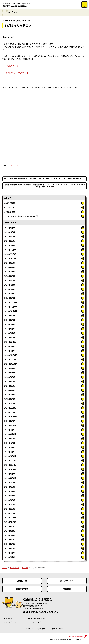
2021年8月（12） (11, 478)
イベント (14, 165)
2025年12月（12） (11, 250)
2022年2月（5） (10, 452)
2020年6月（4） (10, 540)
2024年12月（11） (11, 302)
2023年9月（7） (10, 368)
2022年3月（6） (10, 447)
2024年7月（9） (10, 324)
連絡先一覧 (22, 581)
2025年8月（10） (11, 267)
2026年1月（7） (10, 245)
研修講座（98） (10, 212)
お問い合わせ (22, 589)
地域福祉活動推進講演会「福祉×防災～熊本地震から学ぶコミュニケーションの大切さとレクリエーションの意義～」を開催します (45, 186)
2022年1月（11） (11, 456)
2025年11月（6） (11, 254)
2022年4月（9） (10, 443)
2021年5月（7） (10, 491)
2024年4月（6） (10, 337)
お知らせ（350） (10, 203)
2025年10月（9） (11, 258)
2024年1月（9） (10, 351)
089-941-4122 (41, 612)
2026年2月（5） (10, 241)
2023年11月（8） (11, 359)
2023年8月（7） (10, 373)
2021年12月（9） (11, 460)
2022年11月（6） (11, 412)
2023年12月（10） (11, 355)
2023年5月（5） (10, 386)
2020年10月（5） (11, 522)
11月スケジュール (14, 66)
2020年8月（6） (10, 531)
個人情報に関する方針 (37, 618)
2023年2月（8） (10, 399)
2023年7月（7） (10, 377)
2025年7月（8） (10, 272)
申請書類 (67, 589)
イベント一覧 (14, 568)
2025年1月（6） (10, 298)
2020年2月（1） (10, 557)
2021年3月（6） (10, 500)
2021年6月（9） (10, 487)
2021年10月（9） (11, 469)
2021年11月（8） (11, 465)
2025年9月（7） (10, 263)
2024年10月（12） (11, 311)
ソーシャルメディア (36, 622)
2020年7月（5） (10, 535)
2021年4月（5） (10, 496)
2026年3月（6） (10, 236)
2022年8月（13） (11, 425)
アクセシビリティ (10, 622)
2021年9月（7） (10, 474)
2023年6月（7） (10, 381)
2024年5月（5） (10, 333)
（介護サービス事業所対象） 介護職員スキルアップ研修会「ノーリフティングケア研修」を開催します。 (46, 179)
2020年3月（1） (10, 553)
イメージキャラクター (67, 581)
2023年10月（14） (11, 364)
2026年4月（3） (10, 232)
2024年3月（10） (11, 342)
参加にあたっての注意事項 (18, 73)
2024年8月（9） (10, 320)
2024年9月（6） (10, 316)
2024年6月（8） (10, 329)
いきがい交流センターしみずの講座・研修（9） (21, 216)
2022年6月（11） (11, 434)
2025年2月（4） (10, 294)
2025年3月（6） (10, 289)
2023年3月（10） (11, 395)
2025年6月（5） (10, 276)
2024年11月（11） (11, 307)
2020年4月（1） (10, 548)
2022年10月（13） (11, 417)
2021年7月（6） (10, 482)
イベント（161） (10, 207)
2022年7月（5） (10, 430)
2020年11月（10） (11, 518)
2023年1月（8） (10, 403)
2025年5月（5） (10, 280)
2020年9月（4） (10, 526)
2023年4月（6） (10, 390)
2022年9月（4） (10, 421)
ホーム (5, 568)
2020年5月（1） (10, 544)
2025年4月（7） (10, 285)
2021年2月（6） (10, 504)
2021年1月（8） (10, 509)
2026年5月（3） (10, 228)
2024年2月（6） (10, 346)
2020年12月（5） (11, 513)
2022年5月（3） (10, 439)
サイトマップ (9, 618)
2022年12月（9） (11, 408)
